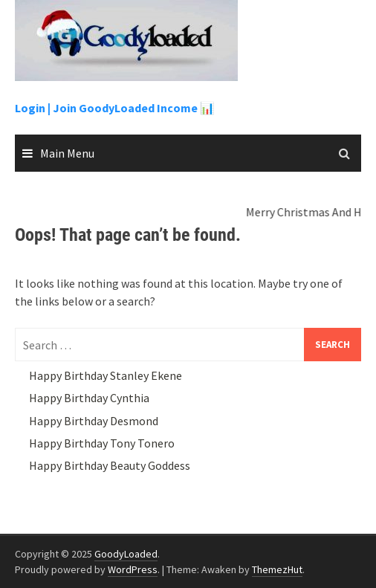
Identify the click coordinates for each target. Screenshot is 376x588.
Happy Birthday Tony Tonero (102, 443)
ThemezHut (277, 569)
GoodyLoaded (126, 554)
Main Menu (67, 153)
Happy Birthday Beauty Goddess (110, 465)
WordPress (133, 569)
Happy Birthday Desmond (94, 421)
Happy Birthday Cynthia (89, 398)
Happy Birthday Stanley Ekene (106, 375)
